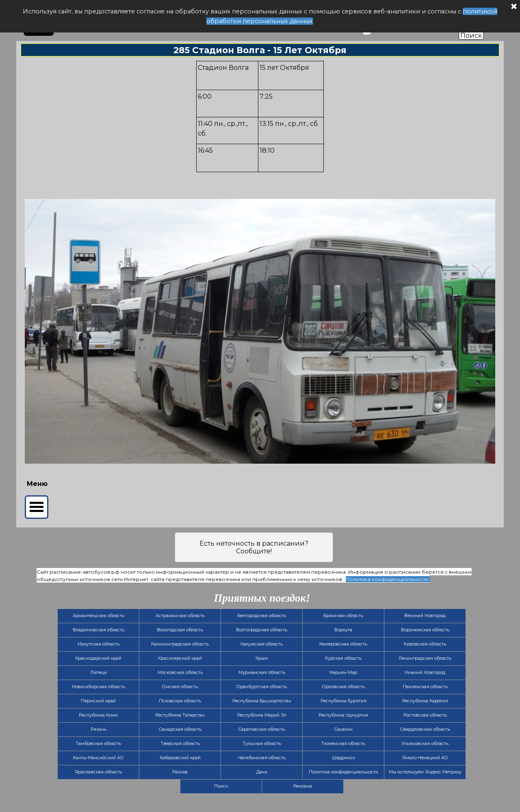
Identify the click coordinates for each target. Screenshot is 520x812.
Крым (262, 658)
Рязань (99, 729)
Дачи (262, 772)
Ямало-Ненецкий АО (425, 758)
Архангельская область (99, 616)
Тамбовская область (98, 744)
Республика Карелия (425, 701)
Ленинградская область (425, 658)
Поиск (471, 36)
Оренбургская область (262, 687)
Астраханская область (180, 616)
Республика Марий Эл (262, 715)
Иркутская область (99, 644)
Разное (180, 772)
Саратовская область (262, 729)
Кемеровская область (343, 644)
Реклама (303, 786)
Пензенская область (425, 687)
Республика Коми (98, 715)
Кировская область (425, 644)
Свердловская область (425, 729)
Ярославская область (98, 772)
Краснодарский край (98, 658)
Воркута (343, 630)
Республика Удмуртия (343, 715)
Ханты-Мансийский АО (98, 758)
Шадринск (343, 758)
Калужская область (262, 644)
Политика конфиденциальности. (388, 579)
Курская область (343, 658)
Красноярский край (180, 658)
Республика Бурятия (343, 701)
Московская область (180, 673)
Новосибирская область (99, 687)
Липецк (99, 673)
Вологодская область (180, 630)
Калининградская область (180, 644)
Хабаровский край (180, 758)
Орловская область (343, 687)
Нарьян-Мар (343, 673)
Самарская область (180, 729)
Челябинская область (262, 758)
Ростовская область (425, 715)
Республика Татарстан (180, 715)
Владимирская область (99, 630)
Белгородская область (262, 616)
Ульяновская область (425, 744)
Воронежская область (425, 630)
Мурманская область (262, 673)
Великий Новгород (425, 616)
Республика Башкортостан (262, 701)
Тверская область (180, 744)
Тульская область (262, 744)
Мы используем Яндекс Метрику (425, 772)
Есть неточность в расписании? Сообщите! (254, 547)
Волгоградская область (262, 630)
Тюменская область (343, 744)
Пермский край (98, 701)
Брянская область (343, 616)
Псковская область (180, 701)
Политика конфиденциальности (343, 772)
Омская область (180, 687)
